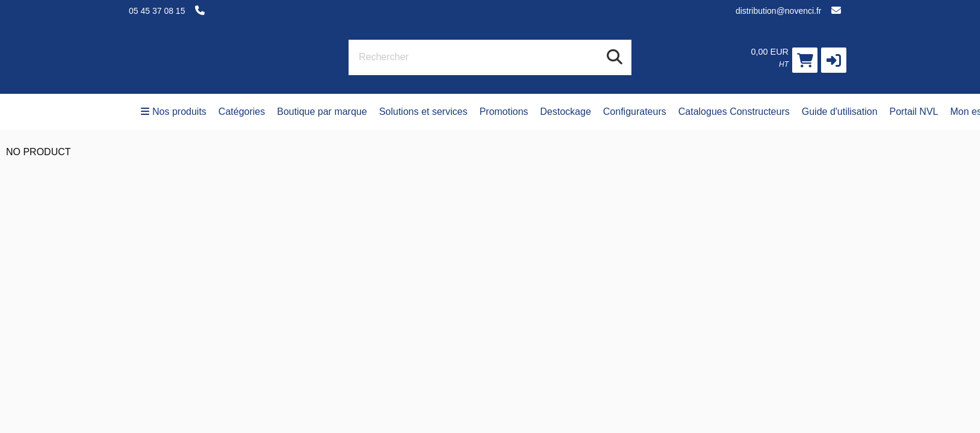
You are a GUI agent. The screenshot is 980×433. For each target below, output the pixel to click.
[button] (834, 60)
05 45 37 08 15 (157, 11)
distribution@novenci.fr (779, 11)
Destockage (566, 112)
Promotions (504, 112)
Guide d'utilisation (840, 112)
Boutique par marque (322, 112)
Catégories (242, 112)
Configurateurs (635, 112)
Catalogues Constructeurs (734, 112)
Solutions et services (423, 112)
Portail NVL (914, 112)
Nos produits (174, 112)
